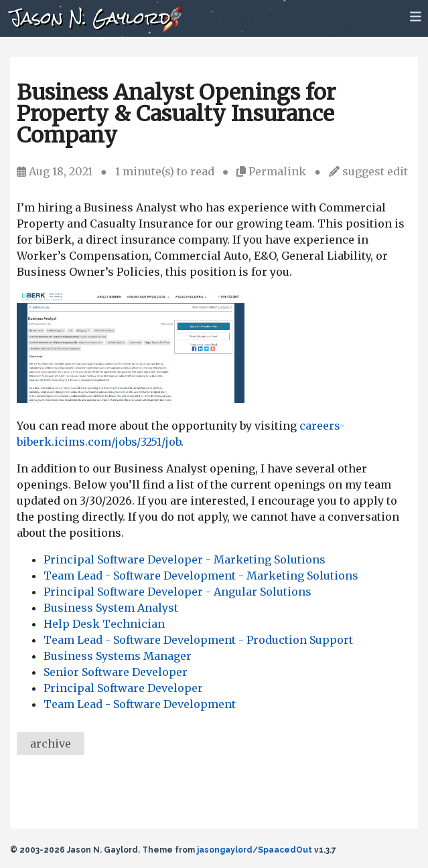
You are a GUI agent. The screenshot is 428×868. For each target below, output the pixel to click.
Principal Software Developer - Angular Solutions (177, 592)
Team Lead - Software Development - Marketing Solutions (201, 576)
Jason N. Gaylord (90, 18)
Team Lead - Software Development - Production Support (198, 640)
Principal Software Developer (123, 688)
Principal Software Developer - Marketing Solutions (185, 559)
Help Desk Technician (104, 624)
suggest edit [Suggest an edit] (375, 171)
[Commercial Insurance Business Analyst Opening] (131, 399)
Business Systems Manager (118, 656)
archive (51, 744)
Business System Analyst (111, 608)
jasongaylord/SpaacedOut (255, 850)
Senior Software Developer (116, 672)
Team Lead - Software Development (140, 704)
